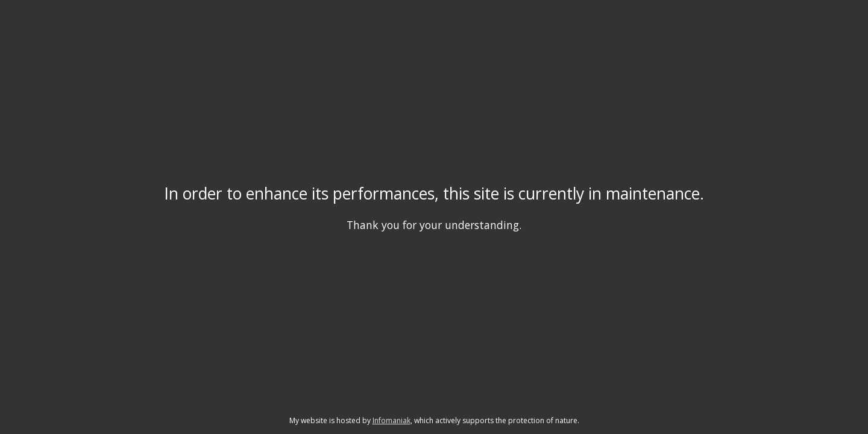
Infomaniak (392, 420)
